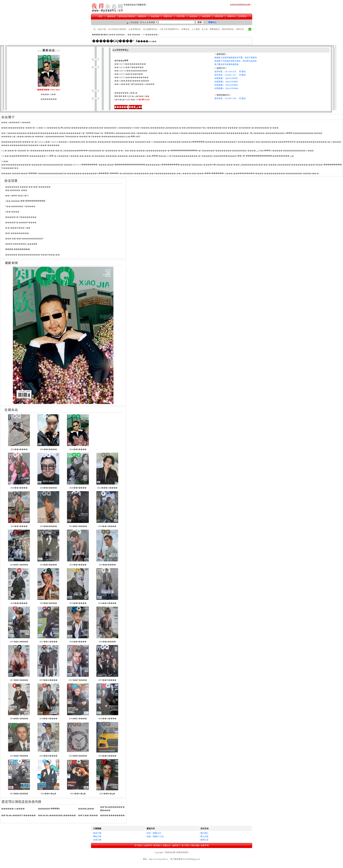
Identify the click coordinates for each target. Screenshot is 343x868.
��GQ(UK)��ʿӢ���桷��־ (129, 67)
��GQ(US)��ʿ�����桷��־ (130, 64)
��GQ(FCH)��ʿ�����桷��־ (131, 71)
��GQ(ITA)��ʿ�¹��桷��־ (129, 74)
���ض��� (137, 107)
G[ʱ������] (150, 35)
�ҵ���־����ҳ (116, 35)
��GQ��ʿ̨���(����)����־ (132, 81)
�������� (124, 107)
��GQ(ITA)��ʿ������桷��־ (132, 77)
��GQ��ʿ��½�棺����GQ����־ (135, 84)
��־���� (134, 35)
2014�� (152, 41)
